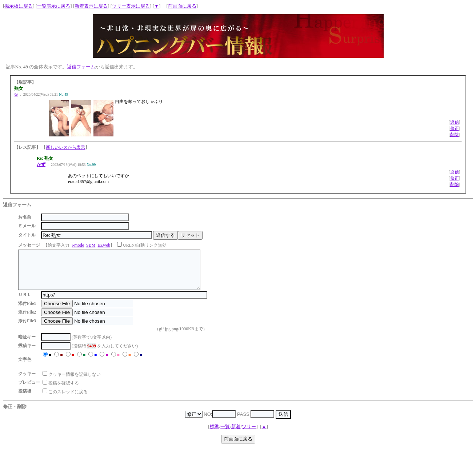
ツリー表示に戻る (131, 6)
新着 (236, 434)
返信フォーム (81, 67)
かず (41, 164)
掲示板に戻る (19, 6)
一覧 (225, 434)
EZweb (104, 245)
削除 (455, 135)
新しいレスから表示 (65, 147)
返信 (455, 122)
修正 (455, 128)
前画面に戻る (182, 6)
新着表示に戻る (91, 6)
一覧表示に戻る (54, 6)
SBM (91, 245)
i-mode (78, 245)
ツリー (249, 434)
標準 (215, 434)
